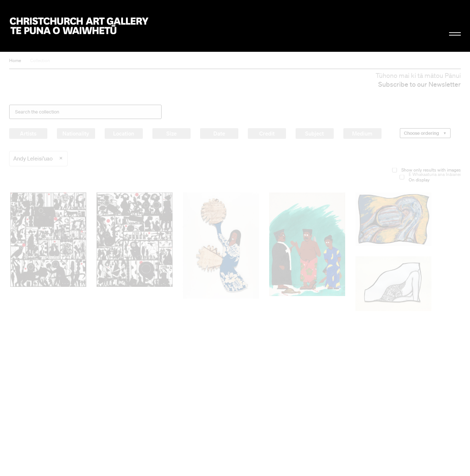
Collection (40, 60)
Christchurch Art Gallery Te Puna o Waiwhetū (79, 26)
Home (15, 60)
